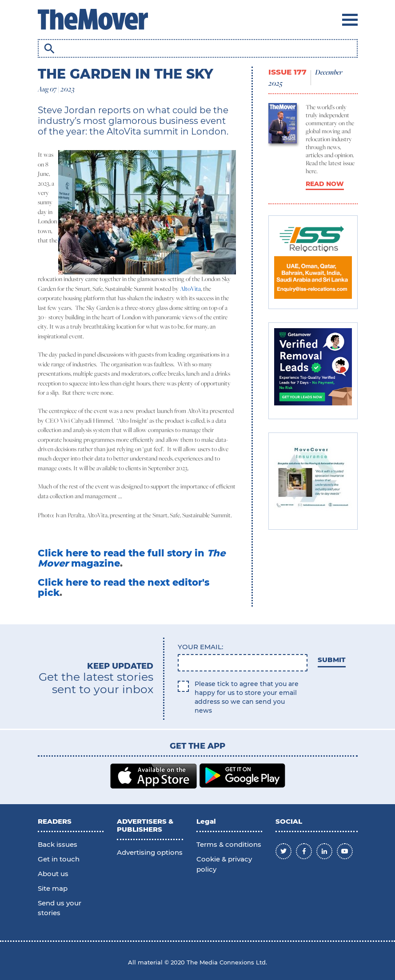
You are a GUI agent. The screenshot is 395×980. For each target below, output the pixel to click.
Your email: (200, 647)
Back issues (58, 844)
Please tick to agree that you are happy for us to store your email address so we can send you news (247, 697)
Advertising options (150, 852)
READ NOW (325, 184)
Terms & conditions (229, 844)
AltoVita (190, 289)
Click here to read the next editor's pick (124, 587)
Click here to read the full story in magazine (132, 558)
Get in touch (59, 859)
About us (53, 874)
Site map (53, 888)
